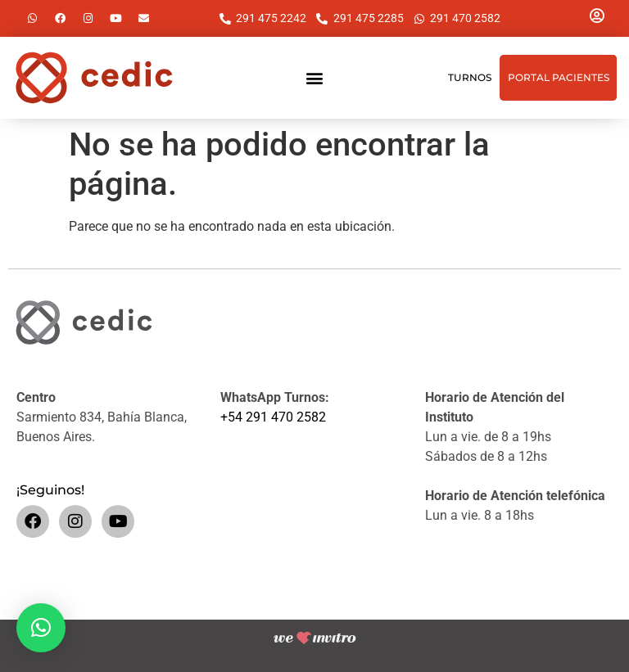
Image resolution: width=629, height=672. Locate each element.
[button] (314, 78)
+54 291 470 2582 (273, 417)
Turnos (470, 77)
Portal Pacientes (559, 77)
